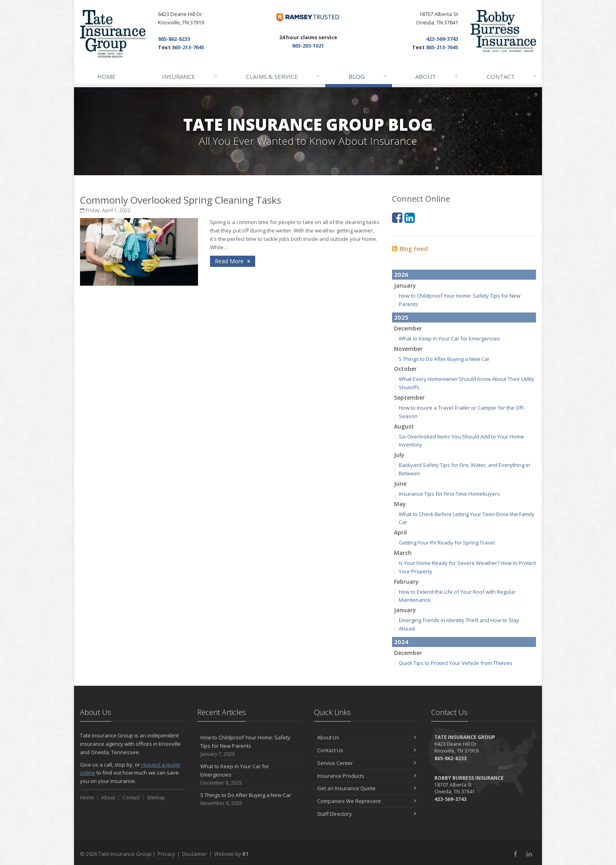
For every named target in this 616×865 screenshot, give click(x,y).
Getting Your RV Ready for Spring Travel (447, 543)
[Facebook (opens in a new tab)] (397, 217)
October (405, 369)
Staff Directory (367, 814)
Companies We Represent (367, 801)
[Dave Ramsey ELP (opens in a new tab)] (308, 17)
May (400, 504)
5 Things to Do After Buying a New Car (444, 359)
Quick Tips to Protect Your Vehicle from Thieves (456, 663)
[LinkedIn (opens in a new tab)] (410, 217)
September (409, 397)
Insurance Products (367, 776)
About (437, 76)
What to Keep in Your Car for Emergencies (449, 338)
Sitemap (156, 798)
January (405, 285)
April (400, 532)
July (399, 455)
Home (106, 76)
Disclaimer (195, 854)
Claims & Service (283, 76)
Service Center (367, 763)
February (406, 582)
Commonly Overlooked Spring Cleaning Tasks (181, 200)
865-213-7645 (188, 47)
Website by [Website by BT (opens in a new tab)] (231, 854)
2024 (401, 642)
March (403, 553)
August (404, 426)
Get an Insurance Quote (367, 788)
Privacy (166, 854)
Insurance (190, 76)
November (408, 349)
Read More (233, 261)
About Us (367, 737)
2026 (401, 274)
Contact (512, 76)
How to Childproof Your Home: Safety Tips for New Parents (250, 746)
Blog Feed (410, 248)
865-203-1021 (308, 46)
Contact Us (367, 750)
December (408, 328)
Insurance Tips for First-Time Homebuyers (449, 494)
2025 (401, 317)
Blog (368, 76)
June (400, 484)
